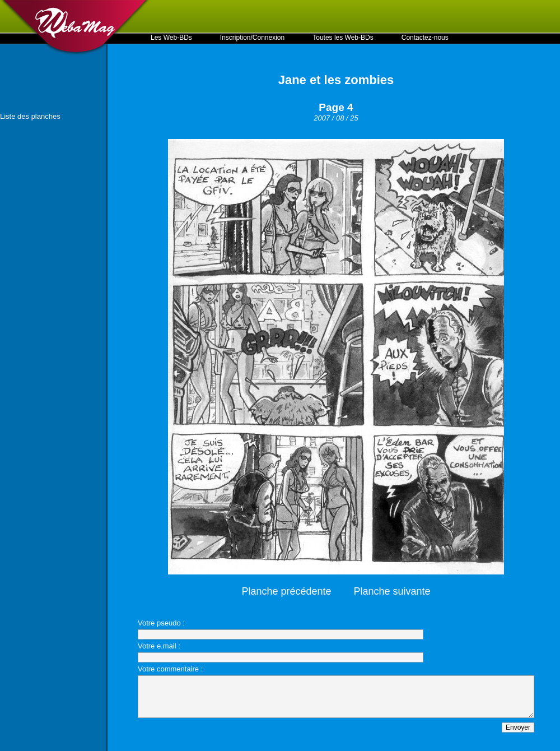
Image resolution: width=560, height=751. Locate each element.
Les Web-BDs (171, 38)
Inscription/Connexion (252, 38)
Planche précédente (286, 591)
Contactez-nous (425, 38)
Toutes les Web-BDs (343, 38)
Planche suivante (392, 591)
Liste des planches (30, 116)
